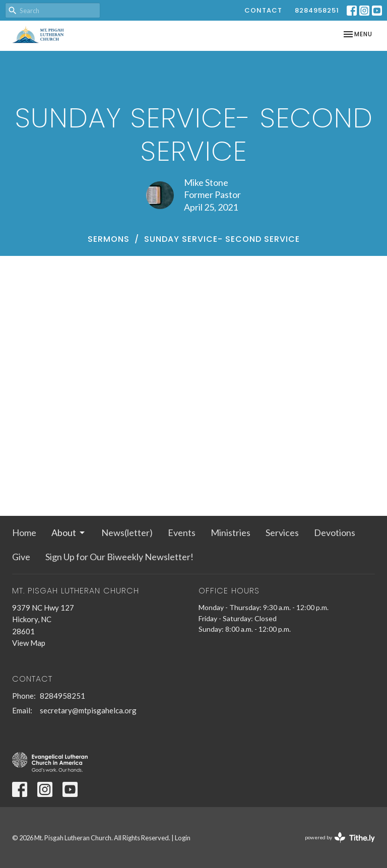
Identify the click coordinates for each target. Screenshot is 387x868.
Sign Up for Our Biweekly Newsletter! (119, 557)
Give (21, 557)
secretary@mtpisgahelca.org (88, 710)
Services (282, 532)
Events (182, 532)
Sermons (109, 239)
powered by (340, 838)
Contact (263, 10)
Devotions (335, 532)
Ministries (231, 532)
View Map (29, 643)
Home (24, 532)
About (69, 532)
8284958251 (317, 10)
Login (183, 838)
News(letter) (127, 532)
